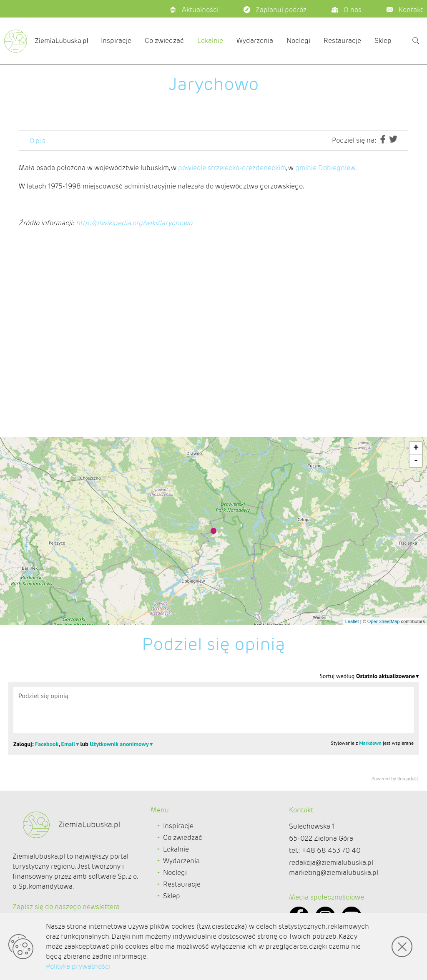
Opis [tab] (38, 141)
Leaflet (352, 621)
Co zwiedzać (164, 41)
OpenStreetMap (384, 621)
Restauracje (342, 41)
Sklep (383, 41)
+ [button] (416, 448)
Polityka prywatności (78, 966)
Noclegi (298, 41)
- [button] (416, 461)
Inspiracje (116, 41)
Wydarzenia (255, 41)
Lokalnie (210, 41)
